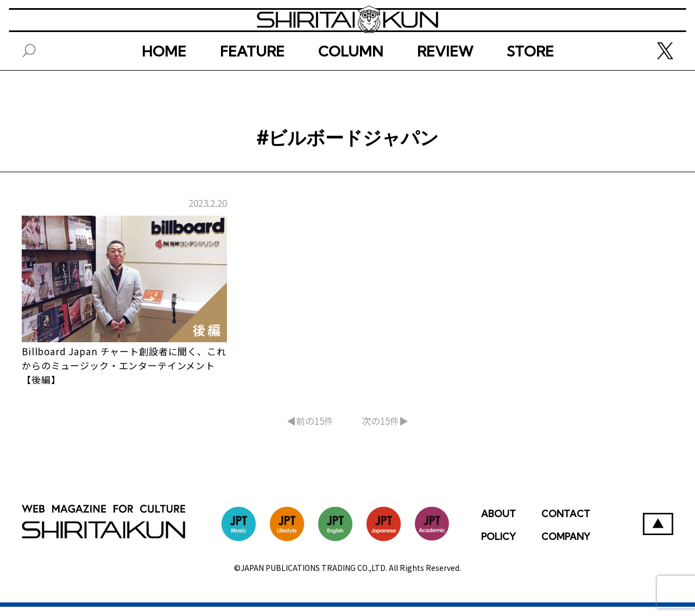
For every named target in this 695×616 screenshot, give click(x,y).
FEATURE (252, 86)
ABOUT (498, 523)
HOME (164, 86)
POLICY (498, 546)
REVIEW (445, 86)
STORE (530, 86)
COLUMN (351, 86)
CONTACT (566, 523)
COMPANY (566, 546)
